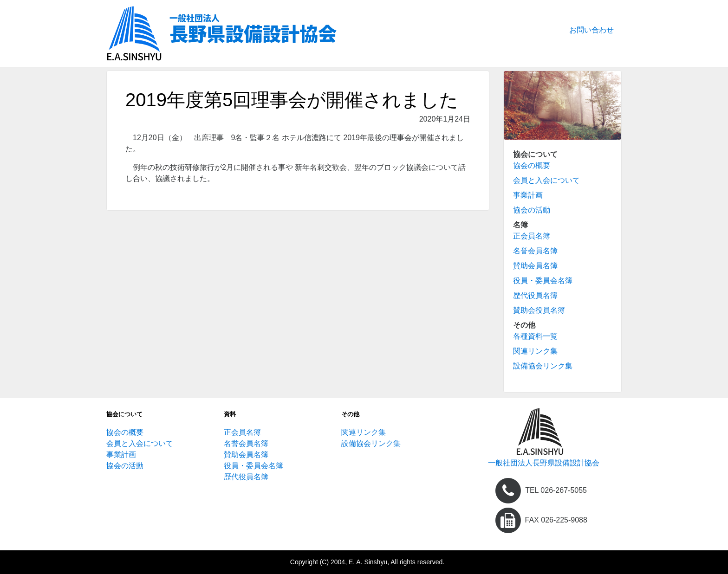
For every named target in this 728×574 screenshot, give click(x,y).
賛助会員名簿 (535, 266)
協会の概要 (532, 165)
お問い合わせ (591, 30)
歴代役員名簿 (535, 295)
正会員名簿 (532, 236)
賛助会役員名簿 (539, 310)
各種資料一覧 (535, 336)
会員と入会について (546, 180)
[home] (540, 437)
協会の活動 (532, 210)
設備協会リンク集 (543, 366)
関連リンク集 (535, 351)
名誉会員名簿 (535, 251)
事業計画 (528, 195)
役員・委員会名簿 (543, 281)
